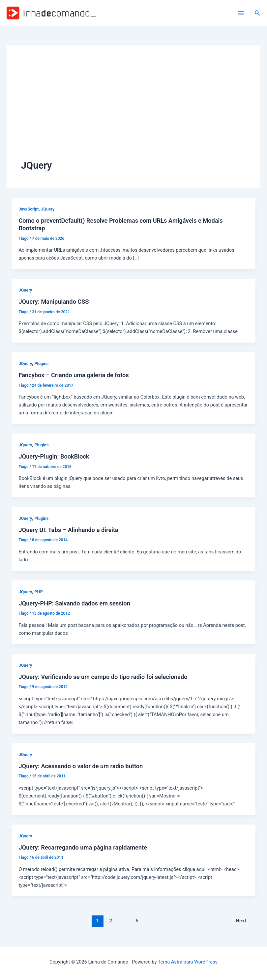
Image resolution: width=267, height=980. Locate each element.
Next (244, 921)
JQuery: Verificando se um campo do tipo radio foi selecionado (103, 677)
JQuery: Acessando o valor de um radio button (81, 766)
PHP (38, 592)
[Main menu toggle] (241, 13)
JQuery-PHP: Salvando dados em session (74, 603)
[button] (257, 13)
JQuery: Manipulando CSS (54, 302)
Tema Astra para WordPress (188, 962)
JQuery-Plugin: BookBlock (54, 456)
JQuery (48, 209)
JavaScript (29, 209)
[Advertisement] (133, 109)
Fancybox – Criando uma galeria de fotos (74, 375)
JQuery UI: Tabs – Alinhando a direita (68, 530)
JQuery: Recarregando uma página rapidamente (83, 847)
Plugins (41, 364)
